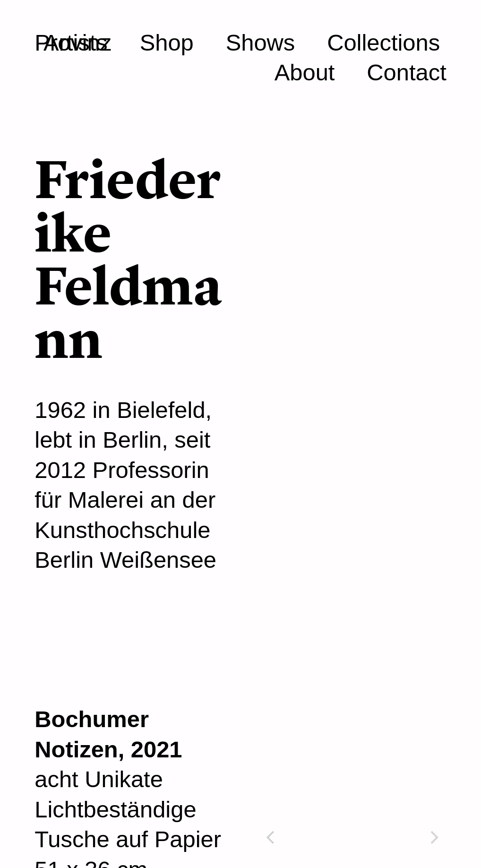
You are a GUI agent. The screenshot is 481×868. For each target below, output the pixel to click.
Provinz (73, 43)
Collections (383, 43)
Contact (406, 72)
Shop (167, 43)
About (305, 72)
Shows (261, 43)
